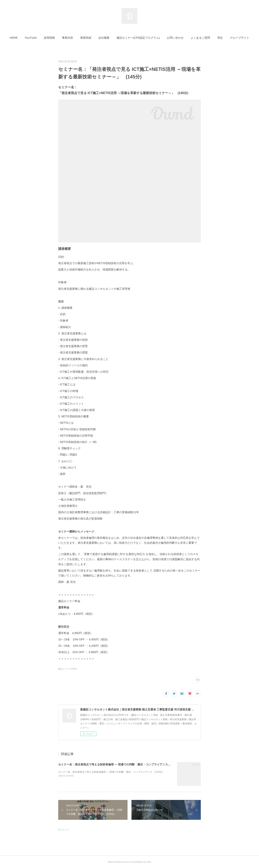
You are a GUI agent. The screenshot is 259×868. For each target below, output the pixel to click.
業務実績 (86, 38)
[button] (14, 38)
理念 (220, 38)
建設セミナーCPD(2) (67, 669)
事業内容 (68, 38)
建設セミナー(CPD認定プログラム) (138, 38)
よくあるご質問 (200, 38)
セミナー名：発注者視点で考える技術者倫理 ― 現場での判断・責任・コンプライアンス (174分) (119, 764)
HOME (14, 38)
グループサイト (240, 38)
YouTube (31, 38)
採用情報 (49, 38)
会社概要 (104, 38)
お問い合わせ (175, 38)
